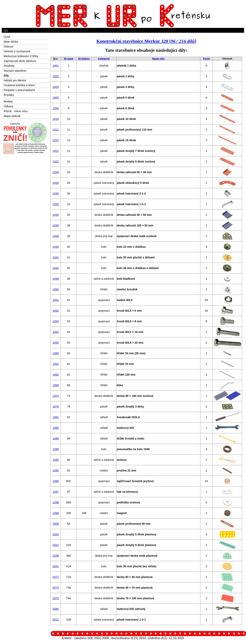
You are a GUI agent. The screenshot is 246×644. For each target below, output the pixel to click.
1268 (56, 513)
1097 (56, 492)
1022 (56, 162)
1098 (56, 502)
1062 (56, 375)
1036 (56, 225)
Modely (8, 101)
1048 (56, 279)
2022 (56, 545)
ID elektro (84, 59)
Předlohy (9, 66)
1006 (56, 108)
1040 (56, 247)
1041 (56, 257)
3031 (56, 620)
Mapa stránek (12, 116)
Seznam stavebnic (15, 71)
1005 (56, 98)
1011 (56, 130)
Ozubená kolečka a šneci (19, 85)
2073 (56, 588)
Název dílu (158, 59)
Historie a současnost (17, 51)
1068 (56, 385)
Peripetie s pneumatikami (19, 90)
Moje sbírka (11, 42)
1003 (56, 87)
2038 (56, 556)
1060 (56, 353)
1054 (56, 332)
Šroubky (9, 95)
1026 (56, 183)
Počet (206, 59)
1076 (56, 407)
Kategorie (104, 59)
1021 (56, 151)
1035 (56, 215)
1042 (56, 268)
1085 (56, 428)
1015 (56, 140)
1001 (56, 66)
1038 (56, 236)
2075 (56, 598)
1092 (56, 470)
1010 (56, 119)
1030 (56, 193)
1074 (56, 396)
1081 (56, 417)
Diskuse (9, 46)
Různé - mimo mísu (16, 111)
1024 (56, 172)
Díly (6, 30)
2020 (56, 534)
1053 (56, 321)
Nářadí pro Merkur (15, 80)
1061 (56, 364)
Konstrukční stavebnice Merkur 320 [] (146, 41)
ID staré (69, 59)
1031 (56, 204)
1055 (56, 343)
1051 (56, 300)
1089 (56, 449)
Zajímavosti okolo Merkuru (20, 61)
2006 (56, 524)
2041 (56, 566)
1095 (56, 481)
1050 (56, 289)
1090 (56, 460)
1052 (56, 311)
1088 (56, 439)
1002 (56, 76)
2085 (56, 609)
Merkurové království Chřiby (21, 56)
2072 (56, 577)
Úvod (7, 37)
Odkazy (8, 106)
